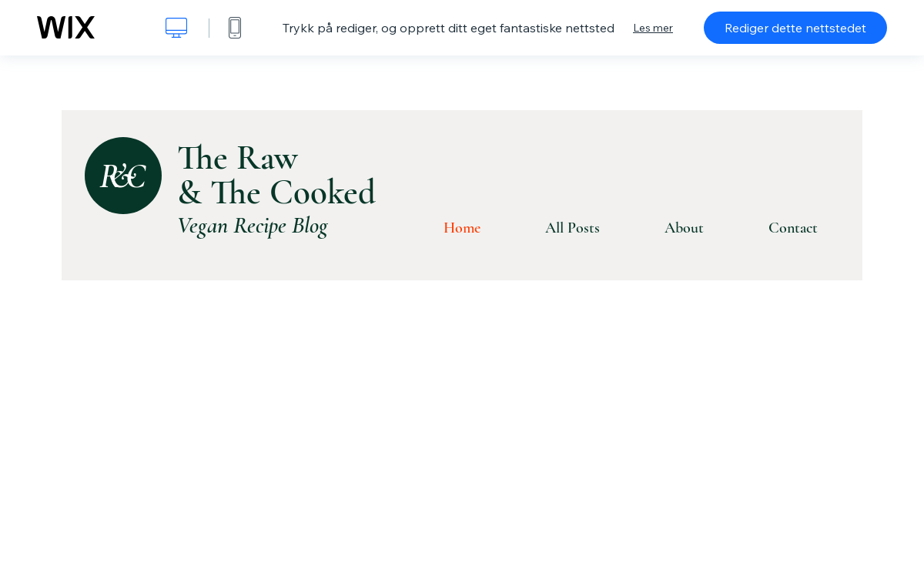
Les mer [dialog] (653, 28)
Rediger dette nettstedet (795, 28)
